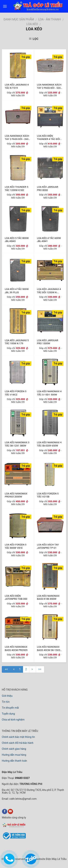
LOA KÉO (32, 24)
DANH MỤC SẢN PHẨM (19, 19)
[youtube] (10, 812)
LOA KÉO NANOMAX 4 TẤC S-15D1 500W (49, 393)
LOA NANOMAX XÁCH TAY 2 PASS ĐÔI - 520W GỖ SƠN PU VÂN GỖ (50, 86)
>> (40, 669)
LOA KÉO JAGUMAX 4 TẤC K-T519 (17, 86)
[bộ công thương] (14, 839)
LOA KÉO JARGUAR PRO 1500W (48, 342)
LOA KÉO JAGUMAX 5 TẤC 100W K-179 (17, 342)
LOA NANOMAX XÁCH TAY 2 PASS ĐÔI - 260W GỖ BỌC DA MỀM (18, 137)
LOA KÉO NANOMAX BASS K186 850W (48, 597)
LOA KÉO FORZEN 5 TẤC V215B (48, 495)
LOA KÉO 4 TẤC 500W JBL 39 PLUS (17, 291)
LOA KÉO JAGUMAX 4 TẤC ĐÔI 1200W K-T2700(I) (49, 291)
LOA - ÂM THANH (50, 19)
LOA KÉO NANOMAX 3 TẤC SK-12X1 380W (17, 444)
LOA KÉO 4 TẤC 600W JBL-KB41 (49, 240)
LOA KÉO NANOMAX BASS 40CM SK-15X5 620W (49, 648)
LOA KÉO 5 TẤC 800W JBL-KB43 (17, 240)
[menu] (5, 6)
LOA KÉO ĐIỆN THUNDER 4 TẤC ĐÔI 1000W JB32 (48, 137)
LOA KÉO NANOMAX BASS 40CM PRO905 (16, 648)
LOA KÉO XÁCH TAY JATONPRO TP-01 (48, 546)
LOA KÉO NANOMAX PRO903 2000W (16, 495)
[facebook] (5, 812)
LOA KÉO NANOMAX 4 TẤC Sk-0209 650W (49, 444)
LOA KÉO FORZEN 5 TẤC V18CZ (16, 393)
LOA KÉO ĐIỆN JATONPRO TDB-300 (16, 597)
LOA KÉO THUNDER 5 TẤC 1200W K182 (16, 188)
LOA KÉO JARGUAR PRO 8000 (48, 188)
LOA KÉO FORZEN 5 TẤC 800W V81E (16, 546)
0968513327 (22, 778)
